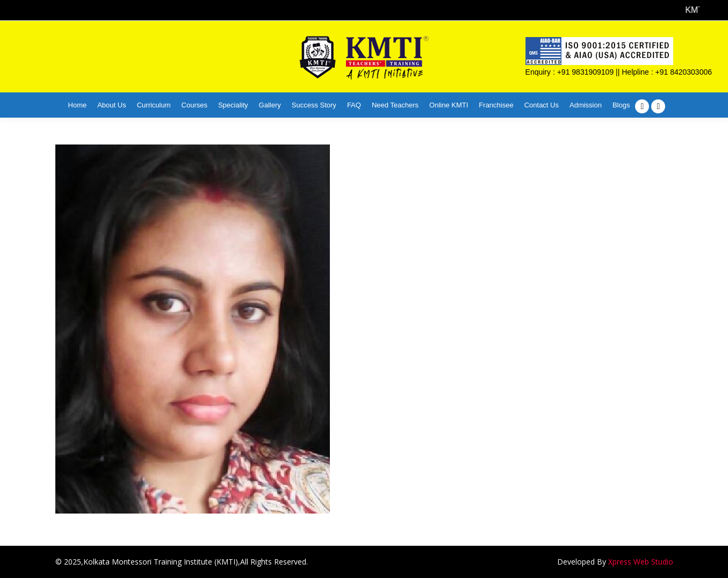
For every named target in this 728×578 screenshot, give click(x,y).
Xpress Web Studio (641, 562)
